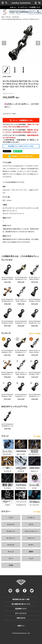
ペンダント (31, 518)
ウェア (31, 558)
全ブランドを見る (35, 333)
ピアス (31, 524)
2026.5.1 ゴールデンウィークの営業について (25, 7)
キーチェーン (11, 538)
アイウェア (11, 545)
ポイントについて (21, 613)
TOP (3, 17)
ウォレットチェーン (31, 531)
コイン (11, 558)
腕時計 (31, 552)
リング (11, 518)
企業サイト (21, 626)
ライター (31, 545)
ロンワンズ (16, 17)
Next (38, 43)
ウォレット (31, 538)
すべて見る (37, 436)
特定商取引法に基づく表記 (21, 599)
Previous (4, 43)
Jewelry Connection (21, 3)
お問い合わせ (21, 618)
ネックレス (11, 524)
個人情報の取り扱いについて (21, 604)
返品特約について (21, 609)
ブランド (8, 17)
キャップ (11, 552)
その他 (11, 565)
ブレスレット (11, 531)
